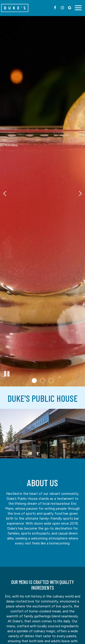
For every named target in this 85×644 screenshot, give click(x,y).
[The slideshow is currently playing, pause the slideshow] (7, 374)
